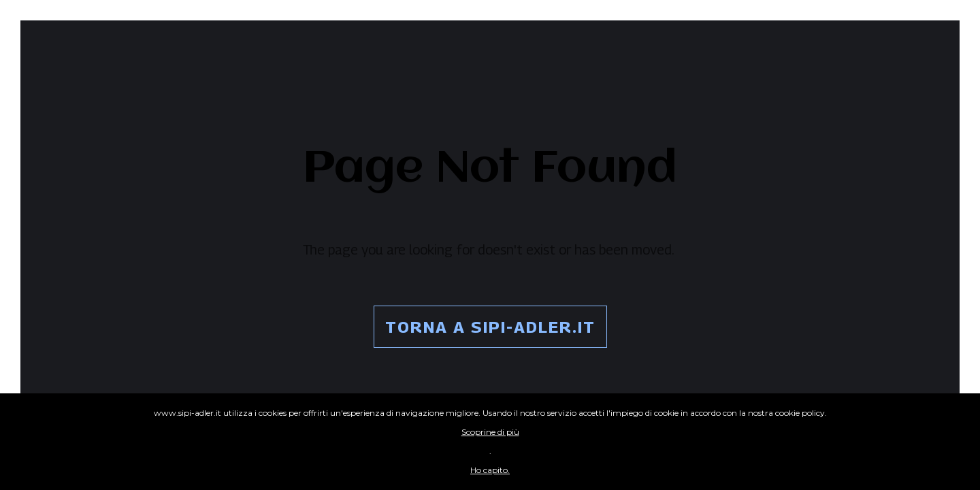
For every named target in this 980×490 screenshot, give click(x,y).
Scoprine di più (490, 432)
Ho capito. (490, 470)
